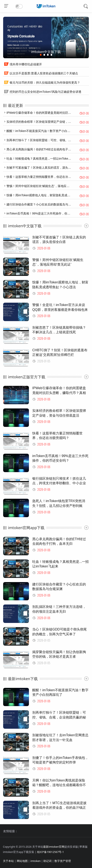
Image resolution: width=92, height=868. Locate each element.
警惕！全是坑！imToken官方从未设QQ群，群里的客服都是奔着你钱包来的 (60, 310)
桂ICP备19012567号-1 (51, 852)
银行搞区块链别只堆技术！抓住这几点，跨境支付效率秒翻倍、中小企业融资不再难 (59, 483)
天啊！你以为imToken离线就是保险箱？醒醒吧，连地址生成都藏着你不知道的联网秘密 (59, 785)
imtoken (36, 861)
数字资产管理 (63, 861)
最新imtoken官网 (54, 847)
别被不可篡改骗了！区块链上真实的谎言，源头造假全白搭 (45, 168)
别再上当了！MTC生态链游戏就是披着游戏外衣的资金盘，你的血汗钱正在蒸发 (59, 808)
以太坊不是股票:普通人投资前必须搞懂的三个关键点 (44, 73)
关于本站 (8, 861)
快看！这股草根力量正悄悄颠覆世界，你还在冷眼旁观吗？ (45, 177)
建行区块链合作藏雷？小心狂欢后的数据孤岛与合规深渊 (43, 204)
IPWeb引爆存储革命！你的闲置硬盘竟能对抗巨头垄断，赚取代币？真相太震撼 (59, 393)
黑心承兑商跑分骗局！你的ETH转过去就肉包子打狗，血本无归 (48, 149)
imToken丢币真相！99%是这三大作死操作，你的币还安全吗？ (47, 213)
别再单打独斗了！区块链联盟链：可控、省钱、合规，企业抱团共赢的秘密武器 (59, 717)
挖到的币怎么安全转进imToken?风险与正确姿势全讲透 (45, 92)
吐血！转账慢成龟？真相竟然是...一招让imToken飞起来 (43, 159)
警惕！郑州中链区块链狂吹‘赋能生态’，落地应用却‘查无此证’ (46, 186)
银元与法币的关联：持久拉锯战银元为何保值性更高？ (45, 82)
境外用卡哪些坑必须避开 (26, 64)
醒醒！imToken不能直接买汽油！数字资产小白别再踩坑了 (44, 131)
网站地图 (22, 861)
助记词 (47, 861)
